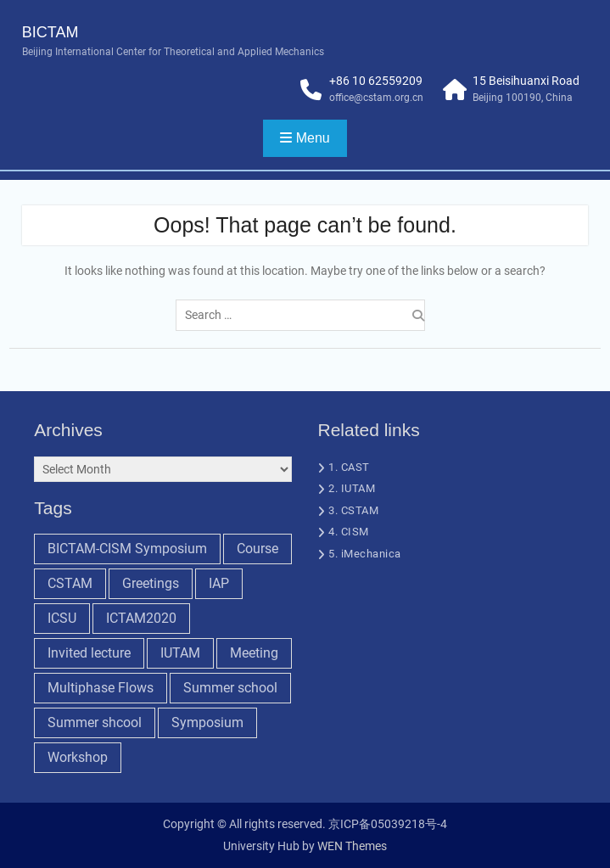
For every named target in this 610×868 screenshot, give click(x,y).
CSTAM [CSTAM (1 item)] (70, 583)
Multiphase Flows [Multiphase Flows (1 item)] (101, 688)
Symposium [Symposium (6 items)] (207, 722)
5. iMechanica (365, 554)
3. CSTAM (353, 510)
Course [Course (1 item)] (257, 549)
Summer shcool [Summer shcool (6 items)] (95, 722)
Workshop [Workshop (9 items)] (78, 757)
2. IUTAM (352, 488)
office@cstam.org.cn (376, 98)
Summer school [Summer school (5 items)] (230, 688)
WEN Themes (352, 846)
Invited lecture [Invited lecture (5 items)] (89, 653)
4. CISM (349, 532)
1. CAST (349, 467)
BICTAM (50, 32)
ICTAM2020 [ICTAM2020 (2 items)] (141, 618)
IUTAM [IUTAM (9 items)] (180, 653)
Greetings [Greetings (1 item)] (151, 583)
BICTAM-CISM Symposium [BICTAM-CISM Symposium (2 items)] (127, 549)
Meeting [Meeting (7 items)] (254, 653)
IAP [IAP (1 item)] (219, 583)
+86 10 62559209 (376, 81)
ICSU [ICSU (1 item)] (62, 618)
